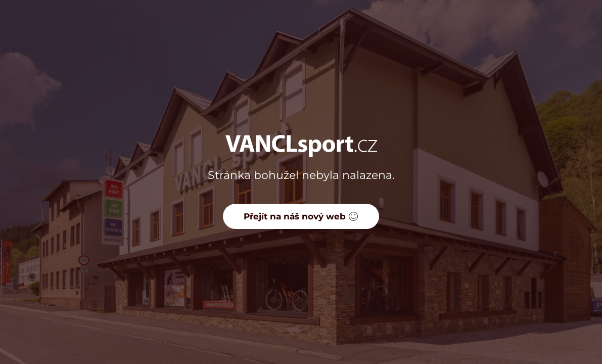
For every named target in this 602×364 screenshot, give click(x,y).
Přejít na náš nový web (301, 216)
